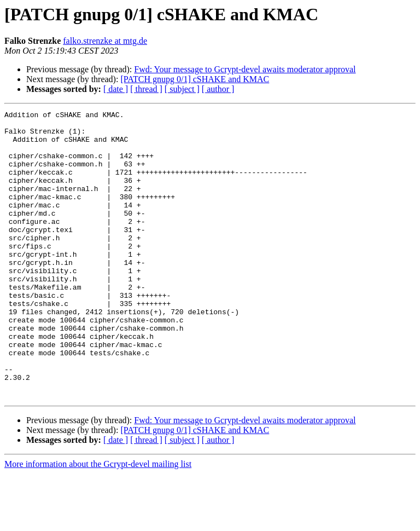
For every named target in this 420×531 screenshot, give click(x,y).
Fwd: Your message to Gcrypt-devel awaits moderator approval (245, 69)
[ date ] (116, 89)
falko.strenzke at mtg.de (105, 41)
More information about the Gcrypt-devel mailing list (98, 521)
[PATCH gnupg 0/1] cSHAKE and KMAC (195, 79)
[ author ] (218, 89)
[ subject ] (182, 89)
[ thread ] (146, 89)
